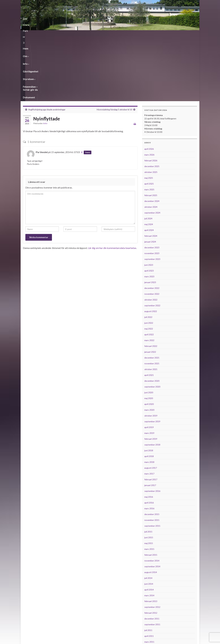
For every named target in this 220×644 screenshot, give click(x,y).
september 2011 (152, 561)
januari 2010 (150, 619)
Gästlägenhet (62, 34)
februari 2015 (151, 491)
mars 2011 (149, 578)
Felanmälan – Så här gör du (107, 34)
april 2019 (149, 364)
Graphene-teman (44, 640)
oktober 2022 (151, 236)
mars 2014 (149, 532)
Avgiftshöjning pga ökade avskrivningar (47, 46)
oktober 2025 (151, 109)
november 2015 (152, 457)
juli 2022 (148, 254)
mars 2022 (149, 277)
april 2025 (149, 120)
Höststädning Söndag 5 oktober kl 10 (114, 46)
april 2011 (149, 573)
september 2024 (152, 149)
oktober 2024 (151, 144)
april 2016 (149, 439)
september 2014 (152, 503)
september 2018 (152, 381)
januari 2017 (150, 422)
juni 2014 (149, 520)
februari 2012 (151, 549)
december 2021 (152, 294)
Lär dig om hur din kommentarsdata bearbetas (112, 185)
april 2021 (149, 312)
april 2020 (149, 341)
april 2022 (149, 271)
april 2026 (149, 86)
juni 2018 (149, 387)
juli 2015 (148, 468)
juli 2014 (148, 515)
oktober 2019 (151, 352)
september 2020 (152, 323)
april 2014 (149, 526)
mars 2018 (149, 399)
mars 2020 (149, 346)
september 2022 (152, 242)
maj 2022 (149, 265)
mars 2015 (149, 486)
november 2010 (152, 584)
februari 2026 (151, 97)
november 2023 (152, 190)
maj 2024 (149, 161)
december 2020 (152, 317)
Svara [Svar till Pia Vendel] (88, 89)
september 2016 (152, 428)
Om (36, 34)
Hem (26, 34)
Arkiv (45, 60)
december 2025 (152, 103)
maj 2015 (149, 480)
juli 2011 (148, 567)
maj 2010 (149, 607)
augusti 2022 (151, 248)
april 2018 (149, 393)
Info (47, 34)
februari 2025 (151, 132)
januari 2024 (150, 178)
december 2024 (152, 138)
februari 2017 (151, 416)
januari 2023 (150, 219)
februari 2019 (151, 375)
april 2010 (149, 613)
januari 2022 (150, 289)
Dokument (133, 34)
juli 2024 (148, 155)
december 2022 (152, 225)
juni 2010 (149, 602)
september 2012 (152, 544)
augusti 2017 (151, 404)
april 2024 (149, 167)
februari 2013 (151, 538)
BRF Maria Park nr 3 (43, 18)
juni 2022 (149, 260)
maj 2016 (149, 433)
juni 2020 (149, 329)
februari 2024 (151, 173)
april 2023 (149, 207)
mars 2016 (149, 445)
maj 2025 (149, 115)
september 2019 (152, 358)
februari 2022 (151, 283)
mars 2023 (149, 213)
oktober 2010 (151, 590)
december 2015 (152, 451)
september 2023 (152, 196)
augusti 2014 (151, 509)
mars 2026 (149, 91)
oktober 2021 (151, 306)
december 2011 (152, 555)
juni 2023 (149, 202)
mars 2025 (149, 126)
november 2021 (152, 300)
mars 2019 (149, 370)
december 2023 (152, 184)
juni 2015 (149, 474)
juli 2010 (148, 596)
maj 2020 (149, 335)
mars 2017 (149, 410)
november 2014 (152, 497)
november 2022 (152, 231)
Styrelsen (81, 34)
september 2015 (152, 462)
